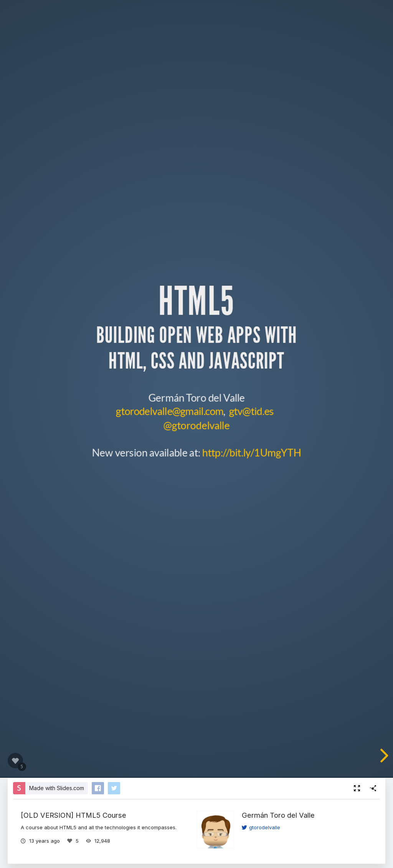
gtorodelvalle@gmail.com (170, 411)
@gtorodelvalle (196, 425)
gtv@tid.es (251, 411)
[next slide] (383, 756)
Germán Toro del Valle (278, 815)
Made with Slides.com (57, 788)
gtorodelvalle (261, 827)
